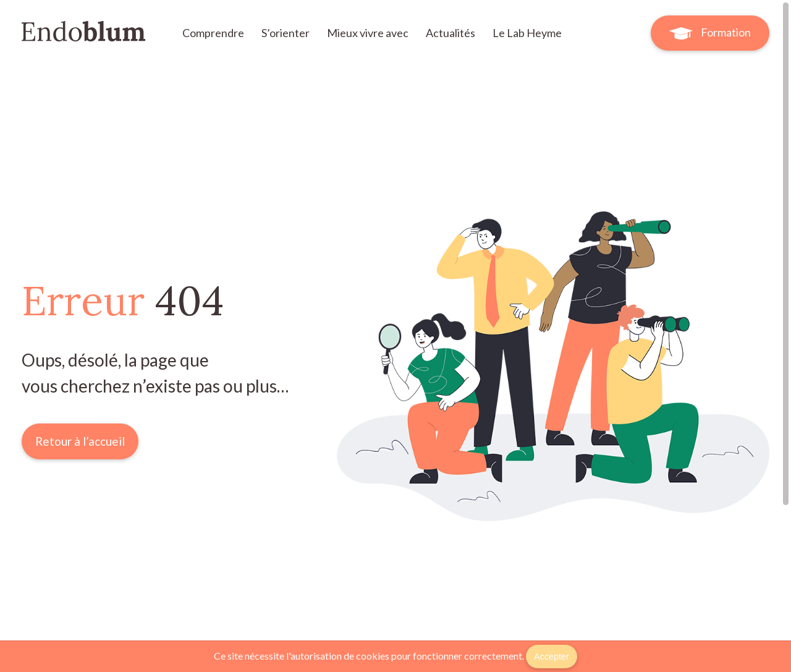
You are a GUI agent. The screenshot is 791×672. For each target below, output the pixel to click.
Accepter (552, 657)
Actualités (451, 33)
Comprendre (214, 33)
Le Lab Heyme (527, 33)
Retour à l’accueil (80, 441)
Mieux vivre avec (369, 33)
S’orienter (286, 33)
